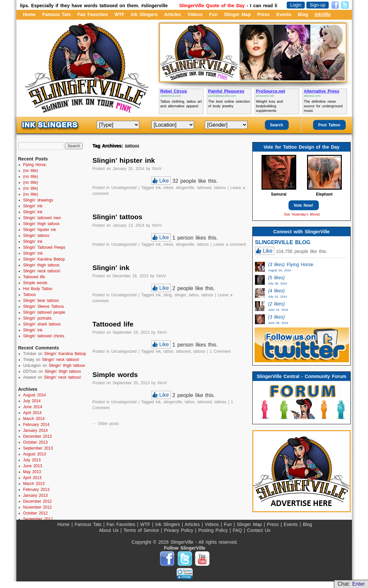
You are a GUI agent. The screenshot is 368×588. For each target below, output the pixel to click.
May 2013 (32, 472)
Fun (213, 14)
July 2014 (32, 401)
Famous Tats (57, 14)
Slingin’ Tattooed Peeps (44, 247)
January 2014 (36, 430)
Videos (195, 14)
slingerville (185, 188)
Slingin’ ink (111, 268)
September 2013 (38, 448)
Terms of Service (142, 530)
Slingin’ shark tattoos (42, 324)
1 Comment (220, 351)
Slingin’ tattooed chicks (44, 336)
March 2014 (34, 419)
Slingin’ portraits (38, 318)
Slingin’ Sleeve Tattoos (44, 306)
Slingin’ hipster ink (124, 160)
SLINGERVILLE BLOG (283, 242)
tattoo (194, 295)
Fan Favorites (93, 14)
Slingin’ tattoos (117, 217)
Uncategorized (124, 188)
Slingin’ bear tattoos (41, 301)
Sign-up (318, 5)
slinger (180, 295)
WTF (119, 14)
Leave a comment (230, 244)
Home (29, 14)
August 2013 (35, 454)
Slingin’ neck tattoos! (42, 271)
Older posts (106, 424)
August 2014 (35, 395)
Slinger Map (237, 14)
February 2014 (36, 425)
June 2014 (33, 407)
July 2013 (32, 460)
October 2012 (36, 513)
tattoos (220, 188)
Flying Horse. (35, 165)
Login (296, 5)
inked (168, 188)
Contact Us (259, 530)
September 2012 (38, 519)
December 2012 (38, 501)
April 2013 (32, 478)
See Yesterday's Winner (302, 214)
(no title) (31, 171)
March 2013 (34, 484)
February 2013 (36, 490)
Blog (303, 14)
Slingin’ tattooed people (44, 312)
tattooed (204, 188)
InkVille (323, 14)
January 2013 (36, 495)
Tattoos (30, 295)
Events (284, 14)
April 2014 (32, 413)
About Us (110, 530)
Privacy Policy (179, 530)
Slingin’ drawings (38, 200)
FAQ (238, 530)
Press (263, 14)
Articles (173, 14)
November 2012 (38, 507)
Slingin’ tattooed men (42, 218)
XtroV (157, 169)
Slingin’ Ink (33, 253)
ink (158, 188)
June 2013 (33, 466)
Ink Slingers (144, 14)
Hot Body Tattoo (38, 289)
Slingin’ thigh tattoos (41, 224)
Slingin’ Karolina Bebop (44, 259)
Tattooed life (113, 324)
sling (168, 295)
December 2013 (38, 436)
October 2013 (36, 442)
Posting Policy (214, 530)
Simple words (115, 375)
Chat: (351, 584)
